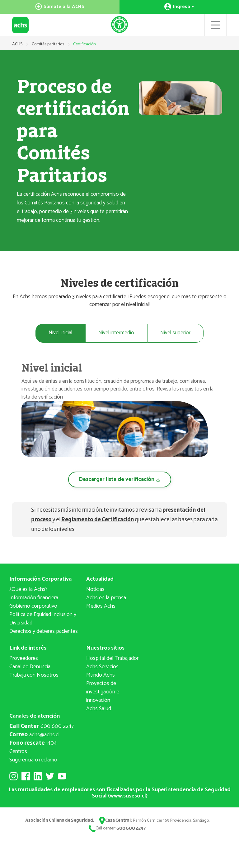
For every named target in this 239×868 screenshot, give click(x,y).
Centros (18, 752)
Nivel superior (177, 333)
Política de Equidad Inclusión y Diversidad (43, 619)
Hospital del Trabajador (112, 659)
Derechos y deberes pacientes (44, 632)
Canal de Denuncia (30, 667)
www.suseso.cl (128, 796)
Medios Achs (101, 606)
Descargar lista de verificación (120, 480)
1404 (33, 743)
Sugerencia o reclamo (33, 760)
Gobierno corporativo (33, 606)
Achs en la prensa (106, 598)
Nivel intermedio (116, 333)
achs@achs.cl (34, 735)
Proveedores (24, 659)
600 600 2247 (42, 727)
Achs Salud (99, 709)
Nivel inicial (59, 333)
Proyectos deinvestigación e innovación (103, 692)
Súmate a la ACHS (60, 7)
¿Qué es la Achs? (28, 590)
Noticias (95, 590)
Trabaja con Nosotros (34, 675)
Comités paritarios (48, 44)
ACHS (17, 44)
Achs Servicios (102, 667)
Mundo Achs (101, 675)
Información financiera (34, 598)
